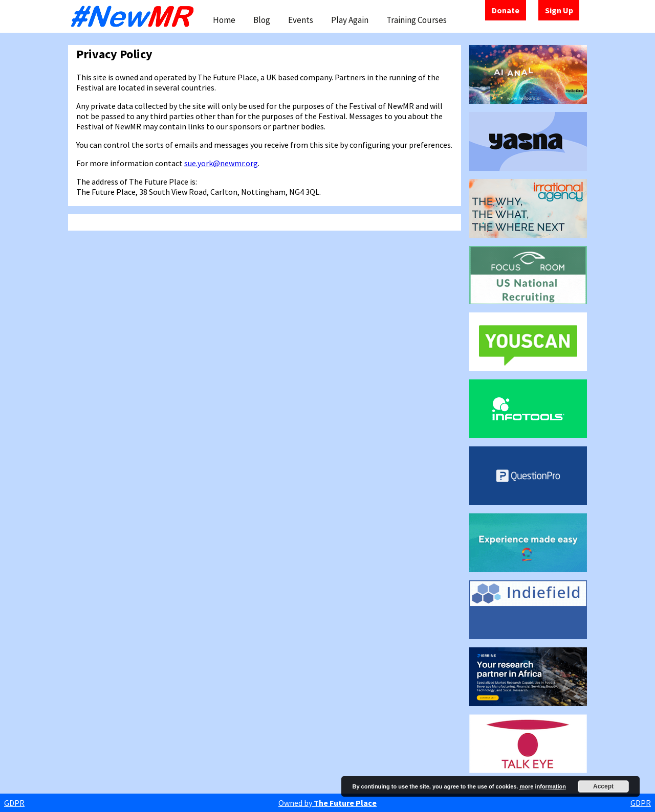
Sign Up (559, 10)
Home (224, 20)
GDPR (14, 803)
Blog (262, 20)
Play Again (350, 20)
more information (542, 786)
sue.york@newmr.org (221, 163)
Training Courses (417, 20)
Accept (603, 786)
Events (301, 20)
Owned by (327, 803)
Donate (506, 10)
